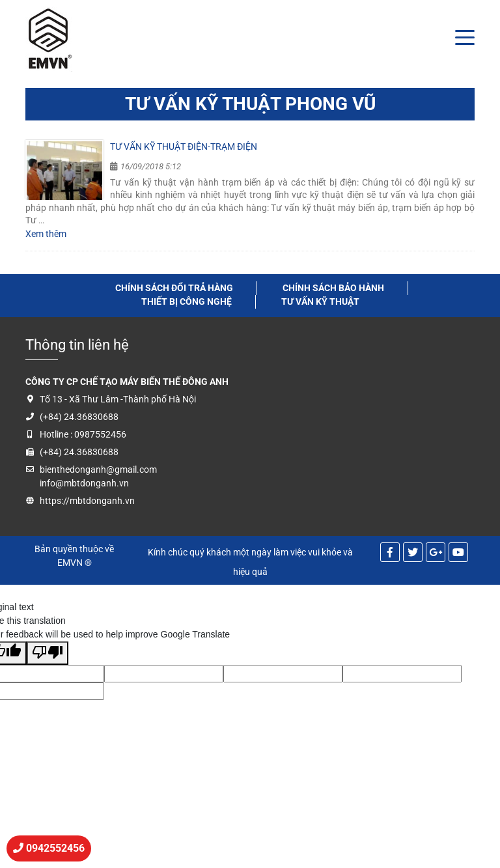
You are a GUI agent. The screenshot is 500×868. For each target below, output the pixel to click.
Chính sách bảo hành (333, 288)
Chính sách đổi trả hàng (174, 288)
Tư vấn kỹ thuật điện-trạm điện (184, 147)
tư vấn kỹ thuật (320, 301)
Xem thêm (46, 234)
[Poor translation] (48, 653)
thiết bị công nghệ (187, 301)
